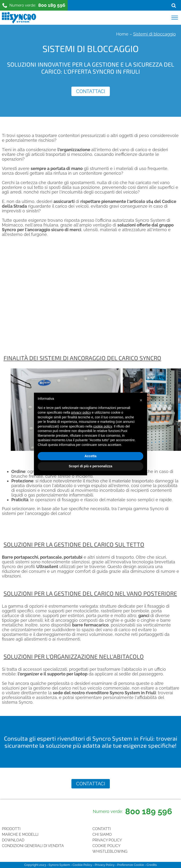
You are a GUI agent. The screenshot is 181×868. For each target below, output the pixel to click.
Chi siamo (102, 834)
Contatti (102, 829)
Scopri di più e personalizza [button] (90, 466)
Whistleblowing (110, 851)
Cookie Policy (106, 846)
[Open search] (174, 5)
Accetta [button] (91, 456)
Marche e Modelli (20, 834)
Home (122, 34)
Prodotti (11, 829)
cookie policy (103, 426)
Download (13, 840)
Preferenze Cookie (131, 865)
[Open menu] (175, 18)
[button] (141, 400)
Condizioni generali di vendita (33, 846)
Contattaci (91, 91)
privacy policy (81, 412)
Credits (152, 865)
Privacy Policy (107, 840)
